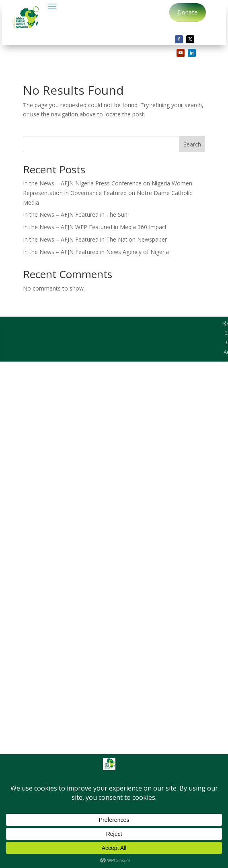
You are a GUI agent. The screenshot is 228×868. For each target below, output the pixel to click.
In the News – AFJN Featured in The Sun (75, 214)
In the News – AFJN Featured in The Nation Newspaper (95, 239)
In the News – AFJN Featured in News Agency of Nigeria (96, 252)
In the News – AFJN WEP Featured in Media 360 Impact (95, 227)
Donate (188, 12)
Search (192, 144)
